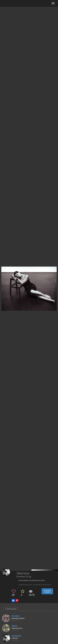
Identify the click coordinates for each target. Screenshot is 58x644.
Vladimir (14, 626)
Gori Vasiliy (16, 616)
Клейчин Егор (24, 577)
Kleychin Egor (16, 636)
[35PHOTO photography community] (12, 3)
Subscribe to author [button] (47, 591)
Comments (11, 609)
